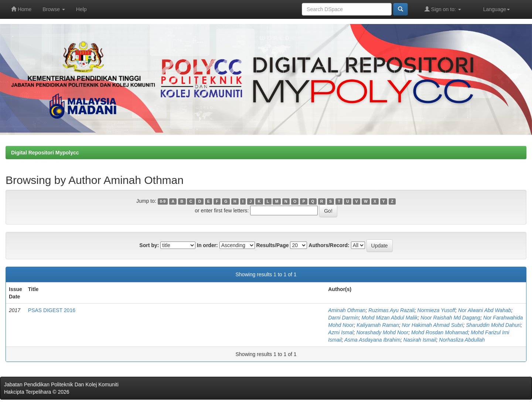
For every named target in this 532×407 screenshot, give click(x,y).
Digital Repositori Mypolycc (45, 153)
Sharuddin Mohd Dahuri (493, 325)
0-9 (163, 201)
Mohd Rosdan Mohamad (439, 332)
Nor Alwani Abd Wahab (485, 310)
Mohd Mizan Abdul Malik (389, 318)
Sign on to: (443, 9)
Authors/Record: (329, 245)
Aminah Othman (347, 310)
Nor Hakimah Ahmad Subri (432, 325)
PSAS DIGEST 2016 (52, 310)
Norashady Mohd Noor (382, 332)
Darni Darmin (343, 318)
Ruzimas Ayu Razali (391, 310)
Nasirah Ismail (420, 340)
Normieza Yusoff (436, 310)
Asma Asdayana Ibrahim (372, 340)
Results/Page (273, 245)
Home (21, 9)
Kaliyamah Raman (378, 325)
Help (81, 9)
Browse (54, 9)
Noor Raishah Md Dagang (450, 318)
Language (497, 9)
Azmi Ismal (341, 332)
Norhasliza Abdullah (462, 340)
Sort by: (149, 245)
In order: (207, 245)
